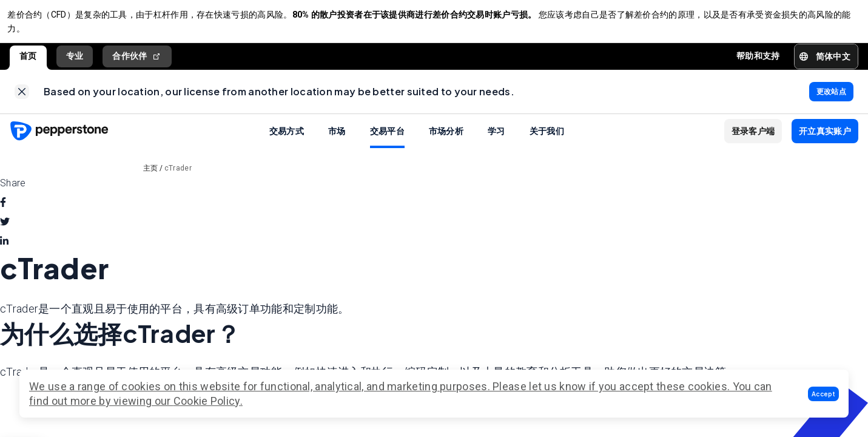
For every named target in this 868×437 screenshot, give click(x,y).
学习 (496, 140)
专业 (75, 60)
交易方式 (287, 140)
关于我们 (547, 140)
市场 (337, 140)
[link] (22, 98)
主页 (151, 177)
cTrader (178, 177)
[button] (823, 394)
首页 (28, 60)
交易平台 (387, 140)
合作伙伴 (137, 60)
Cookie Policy (207, 401)
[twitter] (5, 231)
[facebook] (3, 212)
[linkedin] (4, 251)
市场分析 (446, 140)
